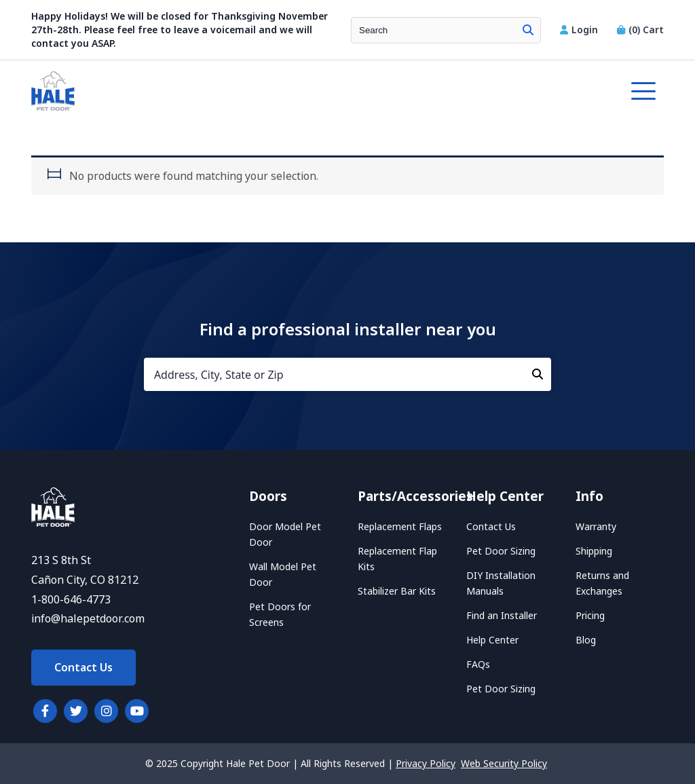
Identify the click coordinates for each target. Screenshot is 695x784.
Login (580, 30)
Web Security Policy (504, 764)
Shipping (594, 551)
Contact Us (83, 668)
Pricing (590, 616)
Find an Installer (502, 616)
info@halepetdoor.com (88, 619)
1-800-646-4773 (71, 600)
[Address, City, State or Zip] (347, 374)
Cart (640, 30)
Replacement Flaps (400, 527)
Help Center (492, 640)
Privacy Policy (426, 764)
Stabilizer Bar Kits (397, 591)
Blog (586, 640)
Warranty (596, 527)
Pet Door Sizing (501, 551)
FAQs (478, 665)
